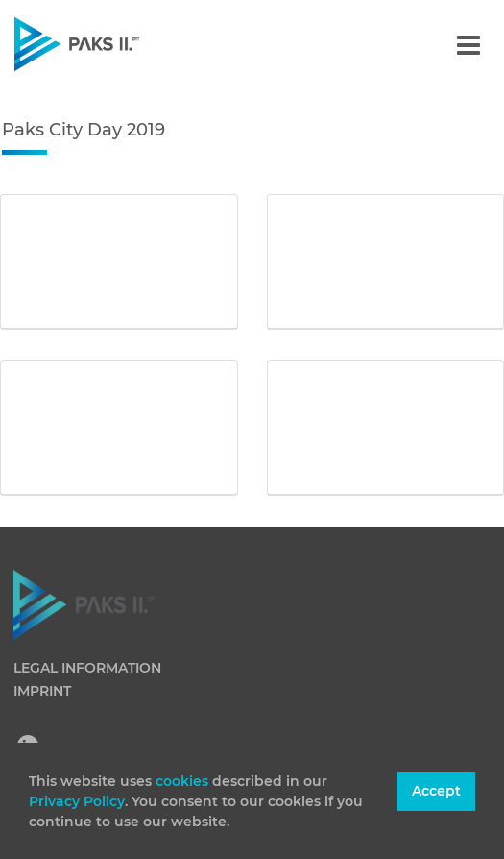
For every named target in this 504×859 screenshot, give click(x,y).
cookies (184, 781)
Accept (436, 791)
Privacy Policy (77, 801)
